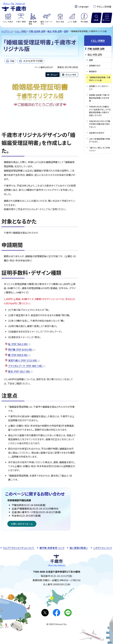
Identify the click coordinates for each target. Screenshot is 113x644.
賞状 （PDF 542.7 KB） (20, 371)
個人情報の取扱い (79, 548)
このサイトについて (103, 548)
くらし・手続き (21, 31)
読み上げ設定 (71, 75)
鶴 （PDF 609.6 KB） (19, 355)
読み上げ (54, 75)
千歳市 (14, 6)
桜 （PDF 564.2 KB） (19, 344)
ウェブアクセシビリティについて (19, 548)
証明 (66, 31)
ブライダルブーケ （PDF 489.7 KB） (27, 366)
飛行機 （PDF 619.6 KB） (22, 349)
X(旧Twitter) (45, 613)
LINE (68, 613)
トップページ (7, 31)
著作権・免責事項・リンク (52, 548)
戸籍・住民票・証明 (37, 31)
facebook (56, 613)
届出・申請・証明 (55, 31)
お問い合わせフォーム (22, 524)
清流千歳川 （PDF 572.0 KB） (24, 360)
